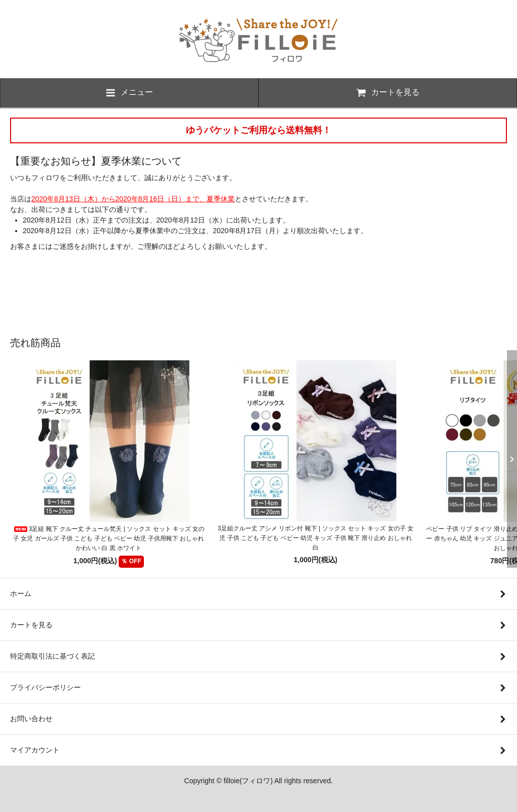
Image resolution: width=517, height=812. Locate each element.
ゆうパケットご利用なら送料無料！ (258, 130)
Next (509, 459)
